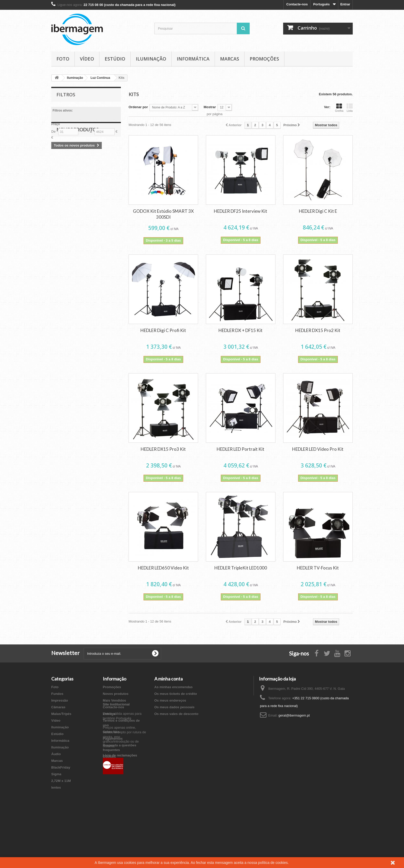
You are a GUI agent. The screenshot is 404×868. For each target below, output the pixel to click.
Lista (350, 108)
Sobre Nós (111, 732)
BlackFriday (61, 767)
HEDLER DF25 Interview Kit (241, 211)
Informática (193, 59)
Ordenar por (138, 107)
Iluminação (151, 59)
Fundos (57, 694)
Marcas (230, 59)
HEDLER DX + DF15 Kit (241, 330)
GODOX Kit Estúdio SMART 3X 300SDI (163, 214)
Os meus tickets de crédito (176, 694)
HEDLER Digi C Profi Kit (163, 330)
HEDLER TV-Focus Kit (318, 568)
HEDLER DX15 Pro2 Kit (318, 330)
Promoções (264, 59)
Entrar (345, 4)
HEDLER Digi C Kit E (318, 211)
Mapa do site (113, 763)
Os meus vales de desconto (176, 714)
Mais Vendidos (114, 700)
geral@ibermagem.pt (294, 715)
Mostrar (210, 107)
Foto (63, 59)
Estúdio (115, 59)
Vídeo (87, 59)
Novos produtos (77, 157)
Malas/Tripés (61, 714)
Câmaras (58, 707)
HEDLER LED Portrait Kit (241, 449)
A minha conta (169, 679)
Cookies (109, 757)
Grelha (339, 108)
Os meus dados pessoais (174, 707)
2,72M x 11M (61, 781)
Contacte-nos (297, 4)
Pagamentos (113, 739)
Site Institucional (116, 772)
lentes (56, 788)
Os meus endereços (170, 700)
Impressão (60, 700)
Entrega (109, 714)
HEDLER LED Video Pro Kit (318, 449)
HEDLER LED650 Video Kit (163, 568)
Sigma (56, 774)
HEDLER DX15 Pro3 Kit (163, 449)
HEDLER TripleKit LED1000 (241, 568)
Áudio (56, 754)
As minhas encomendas (174, 687)
